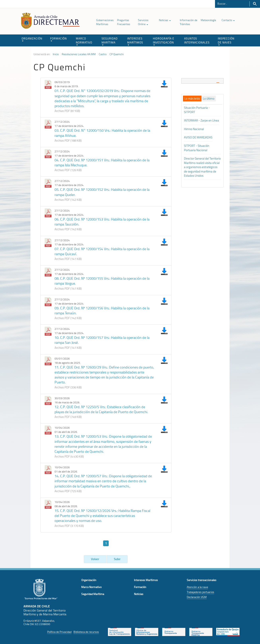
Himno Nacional (194, 129)
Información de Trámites (189, 22)
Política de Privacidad (59, 632)
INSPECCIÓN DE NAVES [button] (226, 41)
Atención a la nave (197, 587)
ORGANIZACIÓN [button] (32, 39)
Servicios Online (143, 22)
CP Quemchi (117, 54)
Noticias (165, 20)
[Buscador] (232, 3)
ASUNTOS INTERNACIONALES (197, 40)
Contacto (228, 20)
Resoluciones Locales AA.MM (79, 54)
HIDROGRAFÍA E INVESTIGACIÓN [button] (164, 41)
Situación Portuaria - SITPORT (197, 110)
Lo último (209, 99)
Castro (103, 54)
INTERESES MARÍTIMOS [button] (135, 41)
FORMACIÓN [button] (58, 39)
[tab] (203, 81)
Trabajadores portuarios (200, 592)
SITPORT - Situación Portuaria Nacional (197, 148)
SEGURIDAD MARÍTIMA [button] (110, 41)
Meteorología (208, 20)
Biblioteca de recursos (86, 632)
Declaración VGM (197, 597)
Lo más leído (192, 99)
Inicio (56, 54)
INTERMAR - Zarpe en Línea (201, 120)
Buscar (255, 4)
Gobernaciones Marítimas (105, 22)
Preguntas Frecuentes (124, 22)
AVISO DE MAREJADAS (198, 137)
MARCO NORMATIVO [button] (84, 41)
